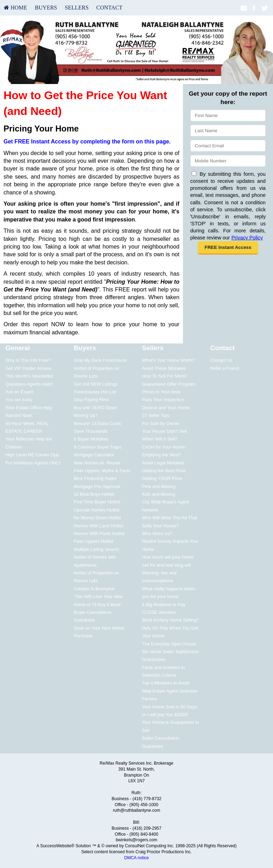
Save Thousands (91, 431)
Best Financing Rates (95, 478)
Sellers (77, 8)
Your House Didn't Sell (164, 431)
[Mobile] (228, 161)
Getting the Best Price (164, 471)
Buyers (46, 8)
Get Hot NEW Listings (96, 384)
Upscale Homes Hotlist (97, 510)
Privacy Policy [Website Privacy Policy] (247, 238)
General (18, 348)
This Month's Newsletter (30, 376)
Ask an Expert (20, 392)
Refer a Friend (224, 368)
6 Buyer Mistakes (91, 439)
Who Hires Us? (157, 533)
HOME (15, 8)
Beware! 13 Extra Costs (97, 423)
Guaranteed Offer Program (169, 384)
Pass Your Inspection (163, 400)
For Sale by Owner (161, 423)
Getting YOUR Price (162, 478)
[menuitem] (15, 8)
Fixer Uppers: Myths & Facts (102, 471)
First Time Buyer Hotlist (97, 502)
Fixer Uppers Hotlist (94, 541)
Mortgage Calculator (94, 455)
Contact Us (221, 360)
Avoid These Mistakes (164, 368)
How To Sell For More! (164, 376)
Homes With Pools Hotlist (99, 533)
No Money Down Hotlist (97, 518)
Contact (109, 8)
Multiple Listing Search (97, 549)
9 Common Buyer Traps (98, 447)
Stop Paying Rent (91, 400)
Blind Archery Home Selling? (170, 620)
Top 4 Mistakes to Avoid (165, 683)
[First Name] (228, 115)
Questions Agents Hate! (29, 384)
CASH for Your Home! (164, 447)
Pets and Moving (158, 486)
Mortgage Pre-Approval (97, 486)
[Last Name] (228, 131)
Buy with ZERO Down (96, 408)
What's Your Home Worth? (168, 360)
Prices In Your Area (161, 392)
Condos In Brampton (94, 589)
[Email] (228, 146)
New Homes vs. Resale (97, 463)
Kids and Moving (158, 494)
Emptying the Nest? (161, 455)
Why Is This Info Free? (28, 360)
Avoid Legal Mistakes (163, 463)
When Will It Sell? (159, 439)
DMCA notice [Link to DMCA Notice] (136, 858)
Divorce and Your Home (166, 408)
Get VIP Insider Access (29, 368)
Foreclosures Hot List (95, 392)
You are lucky (19, 400)
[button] (228, 248)
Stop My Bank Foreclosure (100, 360)
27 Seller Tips (155, 415)
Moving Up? (86, 415)
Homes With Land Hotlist (99, 526)
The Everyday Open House (169, 644)
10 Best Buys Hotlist (94, 494)
